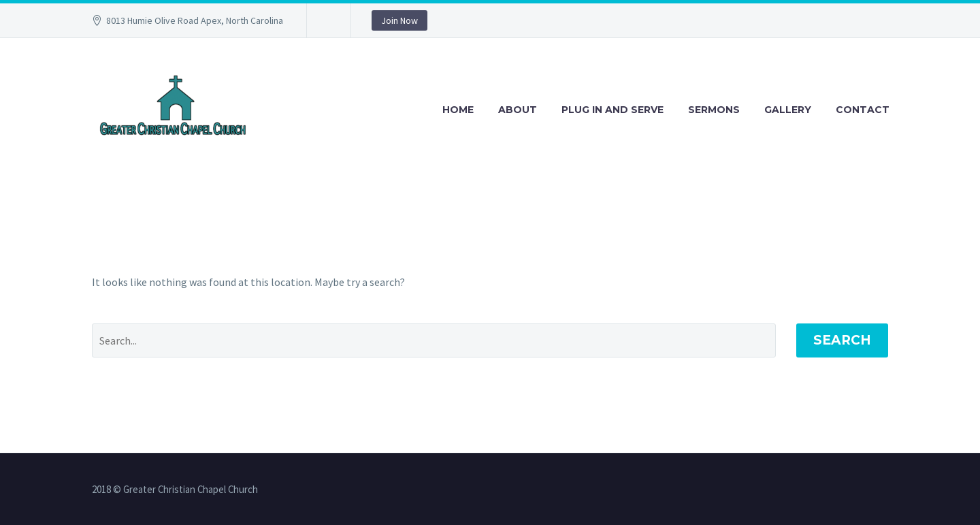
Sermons (714, 110)
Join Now (399, 20)
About (518, 110)
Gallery (788, 110)
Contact (863, 110)
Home (458, 110)
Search (842, 340)
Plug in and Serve (612, 110)
